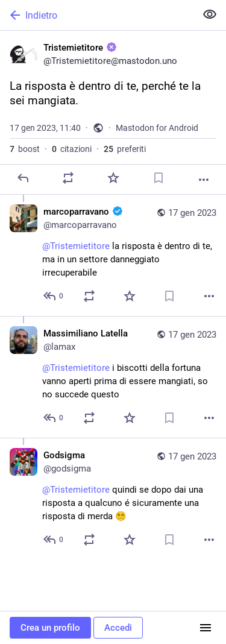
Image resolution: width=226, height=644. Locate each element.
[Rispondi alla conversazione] (54, 296)
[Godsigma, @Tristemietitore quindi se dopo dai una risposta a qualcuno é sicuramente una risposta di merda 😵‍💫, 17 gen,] (113, 499)
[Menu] (206, 628)
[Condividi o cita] (68, 178)
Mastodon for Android (157, 128)
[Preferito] (113, 178)
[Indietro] (97, 15)
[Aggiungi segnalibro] (159, 178)
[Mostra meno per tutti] (210, 14)
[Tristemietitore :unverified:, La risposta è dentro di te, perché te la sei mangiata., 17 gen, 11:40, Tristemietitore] (113, 113)
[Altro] (204, 180)
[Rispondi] (23, 178)
